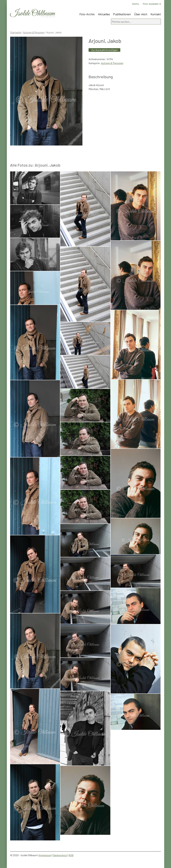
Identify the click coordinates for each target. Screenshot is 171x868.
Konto (136, 4)
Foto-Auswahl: (152, 4)
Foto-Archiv (87, 14)
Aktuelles (104, 14)
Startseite (16, 32)
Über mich (141, 14)
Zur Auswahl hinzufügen (104, 50)
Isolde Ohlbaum (33, 14)
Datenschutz (60, 855)
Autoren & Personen (34, 32)
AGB (71, 855)
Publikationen (122, 14)
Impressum (45, 855)
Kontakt (156, 14)
